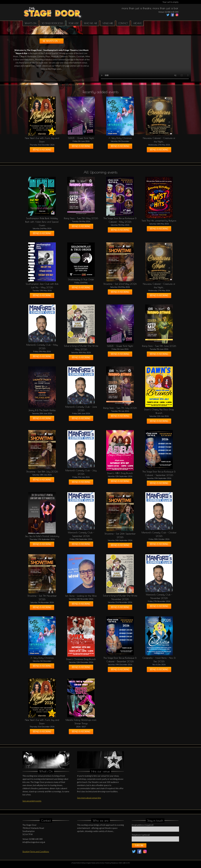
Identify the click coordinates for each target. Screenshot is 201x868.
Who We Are (90, 23)
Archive (137, 23)
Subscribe (139, 845)
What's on (30, 23)
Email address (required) (143, 825)
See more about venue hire (89, 798)
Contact (123, 23)
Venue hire (108, 23)
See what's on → (52, 41)
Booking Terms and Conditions (36, 851)
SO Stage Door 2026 (52, 23)
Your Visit (74, 23)
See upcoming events (32, 801)
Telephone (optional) (141, 835)
